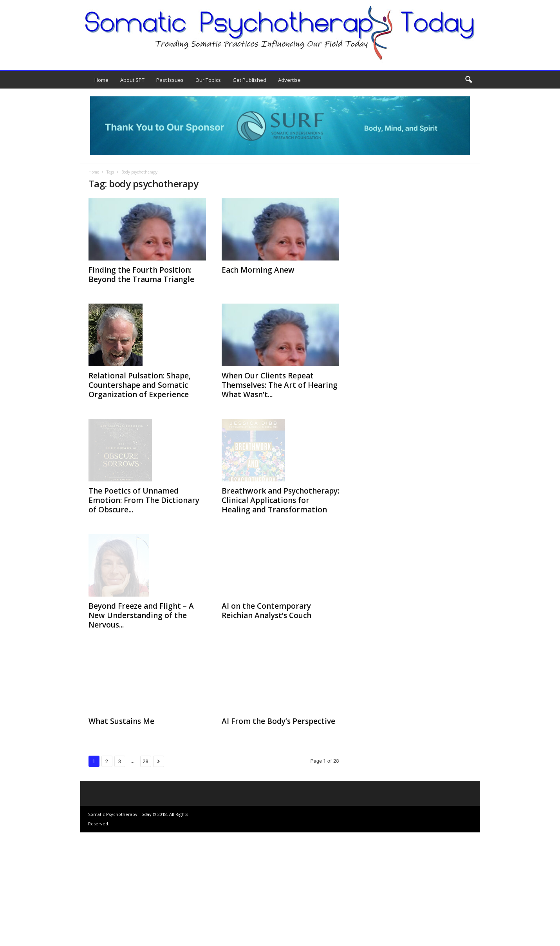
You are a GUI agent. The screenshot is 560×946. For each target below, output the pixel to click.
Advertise (289, 80)
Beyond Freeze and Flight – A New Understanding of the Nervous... (141, 729)
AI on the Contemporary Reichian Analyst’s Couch (266, 665)
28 (145, 875)
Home (101, 80)
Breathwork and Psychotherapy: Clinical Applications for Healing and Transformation (280, 554)
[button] (468, 80)
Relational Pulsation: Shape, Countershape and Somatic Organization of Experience (140, 385)
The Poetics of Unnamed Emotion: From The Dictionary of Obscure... (144, 553)
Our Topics (208, 80)
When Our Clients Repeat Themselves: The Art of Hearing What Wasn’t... (280, 385)
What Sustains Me (121, 835)
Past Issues (170, 80)
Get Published (249, 80)
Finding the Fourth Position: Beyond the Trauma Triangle (141, 275)
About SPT (132, 80)
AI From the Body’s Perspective (278, 835)
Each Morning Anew (258, 270)
